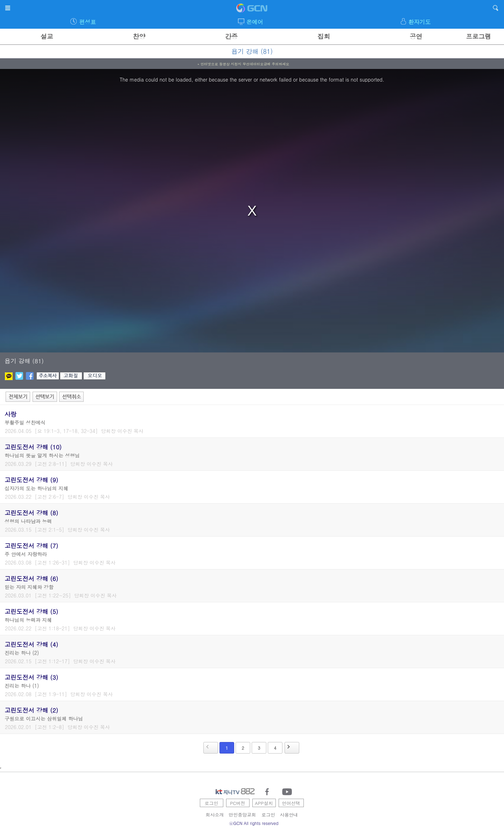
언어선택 (291, 803)
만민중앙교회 (243, 815)
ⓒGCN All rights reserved (254, 823)
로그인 (212, 803)
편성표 (87, 22)
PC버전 (238, 803)
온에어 (255, 22)
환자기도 (419, 22)
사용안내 (289, 815)
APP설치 (264, 803)
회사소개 (215, 815)
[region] (252, 211)
